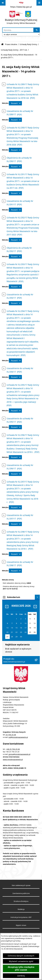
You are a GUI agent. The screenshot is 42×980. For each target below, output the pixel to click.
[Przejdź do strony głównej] (21, 18)
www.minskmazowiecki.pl (13, 759)
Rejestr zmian (21, 925)
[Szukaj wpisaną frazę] (37, 30)
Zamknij (21, 976)
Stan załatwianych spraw (21, 885)
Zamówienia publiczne (21, 893)
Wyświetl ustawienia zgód (21, 961)
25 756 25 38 (11, 735)
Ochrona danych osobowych (21, 956)
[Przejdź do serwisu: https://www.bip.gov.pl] (21, 4)
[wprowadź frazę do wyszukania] (18, 30)
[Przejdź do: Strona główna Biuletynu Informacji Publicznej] (2, 44)
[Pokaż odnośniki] (3, 3)
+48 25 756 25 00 (13, 749)
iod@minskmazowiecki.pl (18, 737)
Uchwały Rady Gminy (28, 44)
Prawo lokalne (11, 44)
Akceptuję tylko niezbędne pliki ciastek (21, 968)
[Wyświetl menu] (39, 3)
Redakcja (21, 909)
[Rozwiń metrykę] (15, 103)
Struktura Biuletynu (21, 901)
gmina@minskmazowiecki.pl (19, 754)
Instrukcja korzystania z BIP (21, 917)
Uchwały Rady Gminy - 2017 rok (14, 50)
